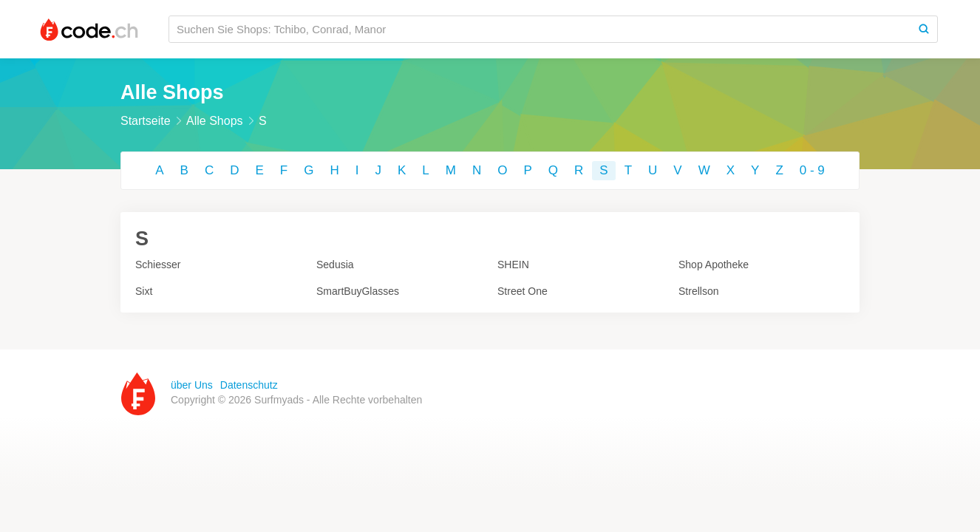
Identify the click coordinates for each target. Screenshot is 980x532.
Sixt (144, 291)
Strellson (698, 291)
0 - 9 (812, 170)
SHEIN (513, 265)
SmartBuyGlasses (358, 291)
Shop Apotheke (714, 265)
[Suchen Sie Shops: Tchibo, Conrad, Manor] (540, 29)
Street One (523, 291)
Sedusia (335, 265)
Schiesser (158, 265)
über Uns (192, 385)
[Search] (924, 29)
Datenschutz (249, 385)
